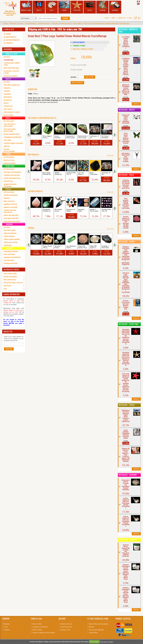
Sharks (64, 6)
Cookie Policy (93, 633)
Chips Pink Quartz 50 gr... (83, 247)
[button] (30, 135)
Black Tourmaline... (94, 174)
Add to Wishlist (77, 83)
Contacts (7, 630)
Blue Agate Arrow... (58, 210)
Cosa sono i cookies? (107, 642)
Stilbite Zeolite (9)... (59, 174)
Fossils (90, 6)
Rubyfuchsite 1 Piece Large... (83, 137)
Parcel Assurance (66, 627)
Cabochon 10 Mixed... (71, 210)
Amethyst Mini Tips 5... (71, 174)
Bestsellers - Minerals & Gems (128, 31)
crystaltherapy (30, 23)
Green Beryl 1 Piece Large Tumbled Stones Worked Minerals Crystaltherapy (101, 23)
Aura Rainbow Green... (71, 247)
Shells (52, 6)
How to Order (37, 624)
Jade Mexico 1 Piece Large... (36, 137)
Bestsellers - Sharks (127, 242)
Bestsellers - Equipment (128, 540)
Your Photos (7, 286)
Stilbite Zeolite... (34, 174)
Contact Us (122, 18)
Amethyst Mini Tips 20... (106, 210)
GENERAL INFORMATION (12, 294)
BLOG (130, 18)
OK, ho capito (94, 642)
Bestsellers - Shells (126, 175)
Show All (110, 155)
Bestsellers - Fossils (127, 405)
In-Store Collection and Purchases (44, 633)
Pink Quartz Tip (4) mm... (35, 210)
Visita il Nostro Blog (10, 273)
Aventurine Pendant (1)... (47, 210)
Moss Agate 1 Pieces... (47, 137)
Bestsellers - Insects (127, 110)
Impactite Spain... (81, 210)
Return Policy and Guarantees (99, 624)
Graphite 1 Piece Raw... (106, 247)
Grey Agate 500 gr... (35, 247)
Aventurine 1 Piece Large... (71, 137)
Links (5, 289)
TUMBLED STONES (79, 46)
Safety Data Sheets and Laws (13, 282)
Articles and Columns (10, 276)
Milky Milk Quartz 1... (94, 247)
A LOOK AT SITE (9, 29)
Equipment (115, 6)
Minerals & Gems (26, 6)
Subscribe (9, 349)
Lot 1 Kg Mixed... (81, 174)
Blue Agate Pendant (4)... (47, 174)
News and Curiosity (10, 279)
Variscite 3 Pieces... (58, 247)
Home (113, 18)
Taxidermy (102, 6)
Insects (39, 6)
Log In (107, 18)
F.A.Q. (6, 627)
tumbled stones (44, 23)
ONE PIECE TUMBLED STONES (83, 49)
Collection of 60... (94, 137)
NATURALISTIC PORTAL (11, 270)
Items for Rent (37, 630)
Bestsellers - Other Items (128, 324)
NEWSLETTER (8, 332)
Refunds (92, 627)
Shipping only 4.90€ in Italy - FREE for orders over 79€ (55, 29)
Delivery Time (65, 630)
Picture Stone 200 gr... (47, 247)
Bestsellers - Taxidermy (128, 475)
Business (7, 624)
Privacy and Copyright (96, 630)
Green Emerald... (58, 137)
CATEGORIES (8, 49)
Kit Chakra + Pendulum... (106, 137)
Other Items (77, 6)
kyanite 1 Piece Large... (95, 210)
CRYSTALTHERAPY (79, 42)
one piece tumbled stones (61, 23)
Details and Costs (66, 624)
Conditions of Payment (40, 627)
